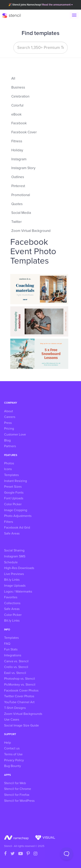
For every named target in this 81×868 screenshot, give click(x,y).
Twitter (17, 222)
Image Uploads (15, 586)
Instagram (19, 159)
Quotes (17, 204)
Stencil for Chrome (18, 789)
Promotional (21, 195)
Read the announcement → (57, 5)
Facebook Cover (24, 132)
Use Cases (12, 720)
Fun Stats (11, 649)
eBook (16, 115)
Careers (10, 417)
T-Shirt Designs (15, 708)
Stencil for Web (15, 783)
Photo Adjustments (18, 516)
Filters (9, 522)
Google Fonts (14, 493)
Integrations (13, 655)
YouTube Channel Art (19, 702)
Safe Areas (12, 533)
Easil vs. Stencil (15, 673)
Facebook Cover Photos (21, 691)
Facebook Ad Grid (17, 528)
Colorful (17, 106)
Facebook (19, 123)
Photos (9, 463)
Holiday (17, 150)
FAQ (7, 644)
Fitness (17, 141)
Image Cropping (16, 510)
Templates (11, 475)
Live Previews (14, 574)
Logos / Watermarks (18, 592)
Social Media (21, 213)
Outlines (18, 177)
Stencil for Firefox (17, 795)
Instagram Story (23, 168)
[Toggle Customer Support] (67, 854)
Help (8, 743)
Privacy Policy (14, 760)
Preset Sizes (13, 487)
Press (8, 423)
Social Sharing (14, 550)
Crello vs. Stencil (16, 667)
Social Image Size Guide (21, 725)
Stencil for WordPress (19, 801)
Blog (7, 440)
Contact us (12, 748)
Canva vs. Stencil (16, 661)
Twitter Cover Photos (19, 696)
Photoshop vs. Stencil (20, 679)
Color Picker (13, 504)
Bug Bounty (13, 766)
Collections (12, 603)
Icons (8, 469)
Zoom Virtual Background (31, 231)
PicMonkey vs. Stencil (20, 685)
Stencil (14, 15)
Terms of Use (13, 754)
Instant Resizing (16, 481)
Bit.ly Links (12, 580)
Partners (10, 446)
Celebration (20, 97)
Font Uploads (14, 498)
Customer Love (15, 435)
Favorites (11, 597)
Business (18, 88)
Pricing (9, 429)
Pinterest (18, 186)
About (9, 411)
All (13, 79)
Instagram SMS (15, 556)
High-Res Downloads (19, 568)
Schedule (11, 562)
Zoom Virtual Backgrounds (23, 714)
